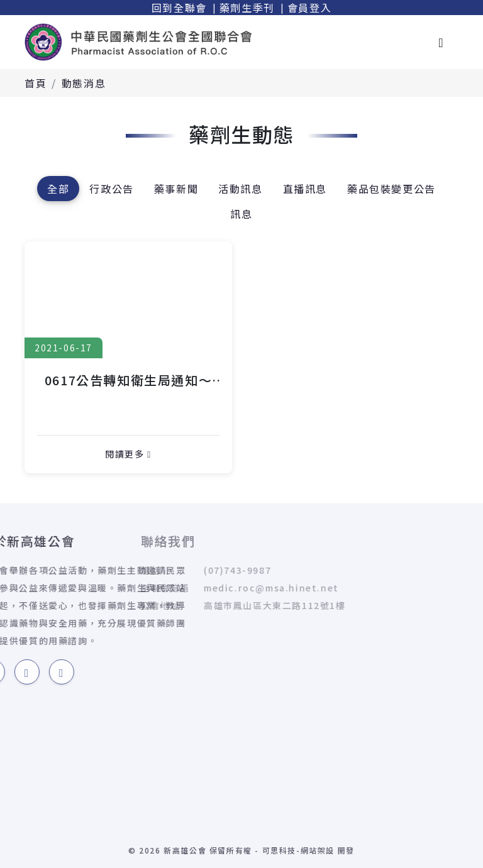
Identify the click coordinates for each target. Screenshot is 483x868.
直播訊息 (305, 189)
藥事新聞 (176, 189)
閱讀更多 (128, 454)
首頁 (36, 83)
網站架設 (318, 850)
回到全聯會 (179, 8)
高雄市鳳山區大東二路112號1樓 (186, 605)
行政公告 (111, 189)
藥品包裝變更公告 (391, 189)
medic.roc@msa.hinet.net (183, 588)
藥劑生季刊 (247, 8)
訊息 (241, 214)
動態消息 (84, 83)
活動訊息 (240, 189)
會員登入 (309, 8)
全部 (58, 189)
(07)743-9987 (149, 570)
